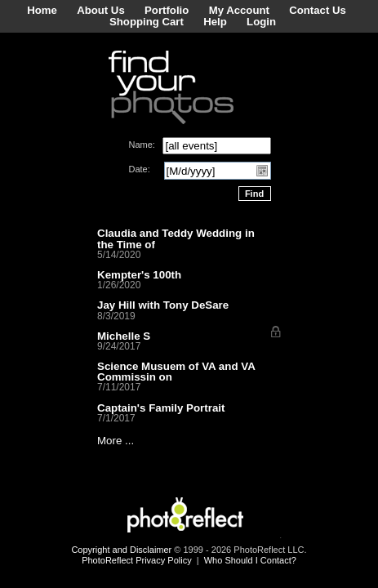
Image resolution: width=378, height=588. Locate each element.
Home (42, 10)
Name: (142, 145)
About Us (101, 10)
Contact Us (318, 10)
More (109, 441)
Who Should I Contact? (250, 560)
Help (215, 22)
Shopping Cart (147, 22)
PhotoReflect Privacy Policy (137, 560)
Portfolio (167, 10)
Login (261, 22)
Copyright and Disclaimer (122, 550)
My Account (239, 10)
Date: (140, 169)
